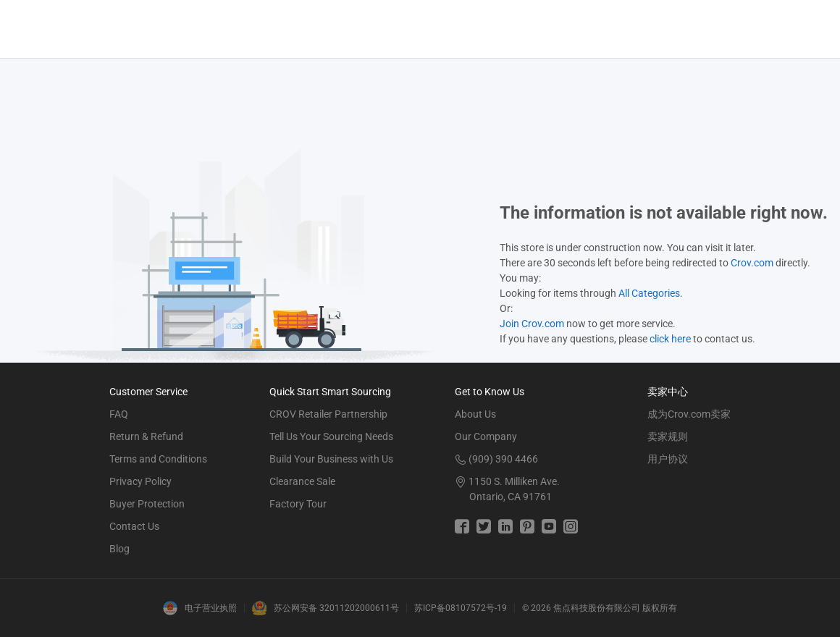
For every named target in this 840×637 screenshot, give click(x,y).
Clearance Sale (302, 481)
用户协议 (668, 459)
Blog (119, 549)
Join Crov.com (532, 324)
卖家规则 (668, 436)
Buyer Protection (147, 504)
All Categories (649, 293)
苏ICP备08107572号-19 (461, 608)
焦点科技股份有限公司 (597, 608)
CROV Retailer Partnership (328, 414)
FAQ (119, 414)
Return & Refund (146, 436)
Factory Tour (298, 504)
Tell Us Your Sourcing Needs (331, 436)
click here (670, 339)
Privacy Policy (140, 481)
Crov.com (752, 263)
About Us (475, 414)
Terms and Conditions (158, 459)
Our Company (486, 436)
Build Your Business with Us (331, 459)
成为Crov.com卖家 (689, 414)
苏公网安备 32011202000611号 (336, 608)
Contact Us (134, 526)
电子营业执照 (211, 608)
